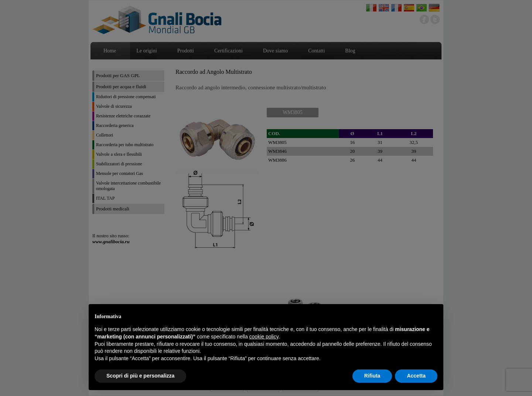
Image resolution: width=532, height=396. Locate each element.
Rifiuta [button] (372, 376)
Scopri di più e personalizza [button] (140, 376)
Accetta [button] (416, 376)
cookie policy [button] (264, 337)
